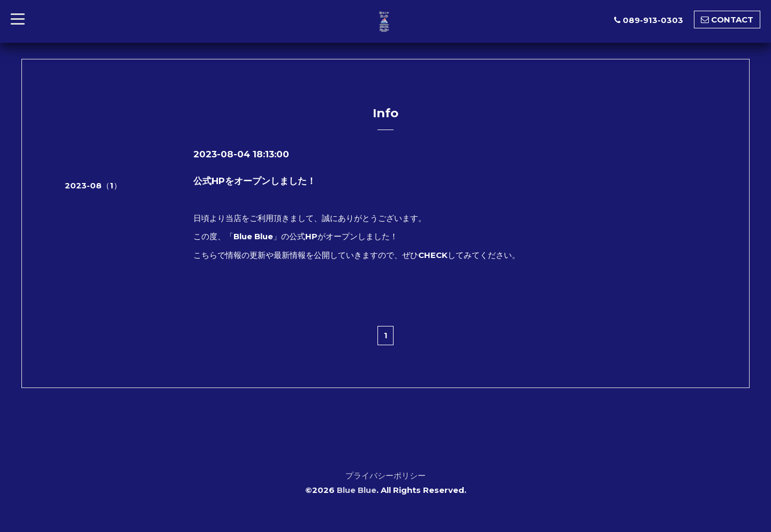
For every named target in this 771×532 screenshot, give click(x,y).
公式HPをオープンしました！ (255, 181)
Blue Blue (357, 490)
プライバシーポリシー (385, 476)
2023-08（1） (93, 185)
